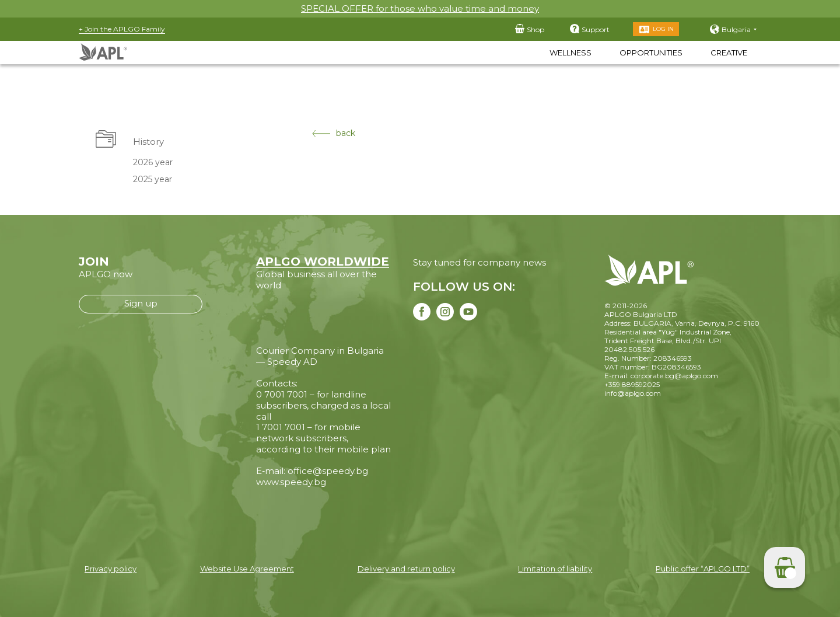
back (334, 133)
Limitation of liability (555, 569)
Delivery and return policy (406, 569)
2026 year (153, 162)
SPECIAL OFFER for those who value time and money (420, 8)
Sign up (141, 303)
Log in (663, 29)
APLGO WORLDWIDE (323, 262)
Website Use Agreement (247, 569)
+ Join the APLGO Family (122, 29)
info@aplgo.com (633, 393)
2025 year (153, 179)
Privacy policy (111, 569)
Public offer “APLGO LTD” (703, 569)
